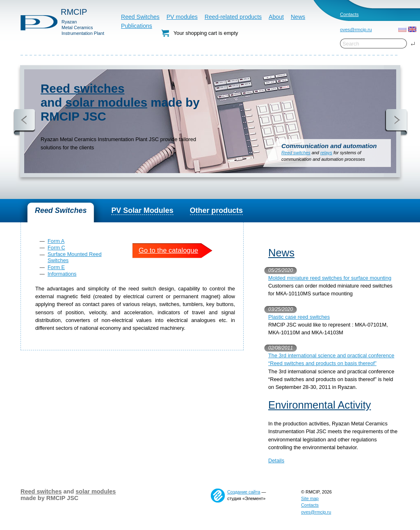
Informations (62, 274)
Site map (310, 498)
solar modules (107, 102)
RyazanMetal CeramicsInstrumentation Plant (83, 27)
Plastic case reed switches (299, 317)
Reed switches (83, 88)
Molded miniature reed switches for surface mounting (330, 278)
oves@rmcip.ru (356, 30)
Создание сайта (244, 492)
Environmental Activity (320, 405)
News (281, 253)
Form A (56, 241)
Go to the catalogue (168, 250)
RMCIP (74, 12)
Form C (56, 248)
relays (326, 153)
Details (276, 460)
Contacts (349, 14)
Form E (56, 267)
